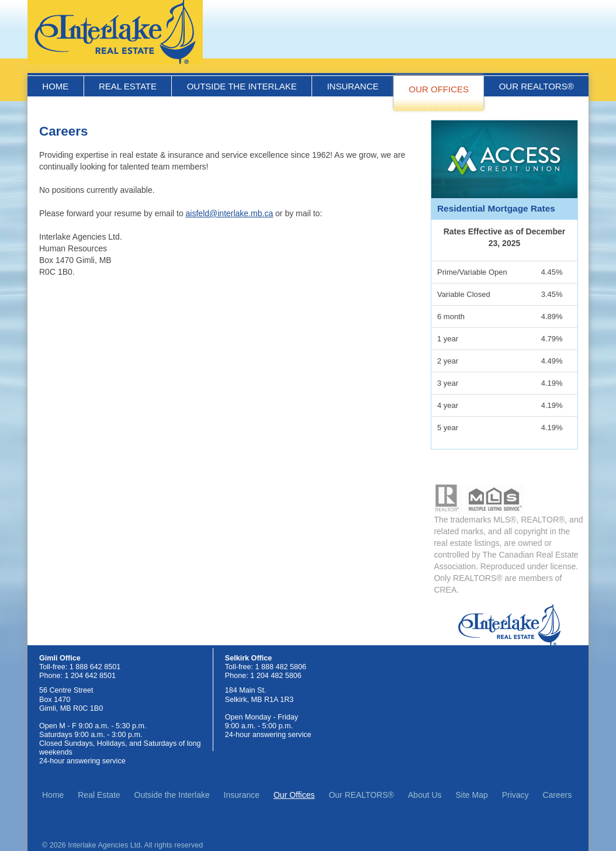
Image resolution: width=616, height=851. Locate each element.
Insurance (352, 86)
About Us (425, 795)
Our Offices (439, 89)
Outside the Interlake (242, 86)
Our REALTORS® (537, 86)
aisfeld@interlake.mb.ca (230, 213)
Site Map (472, 795)
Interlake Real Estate (115, 32)
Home (55, 86)
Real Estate (128, 86)
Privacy (515, 795)
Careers (557, 795)
